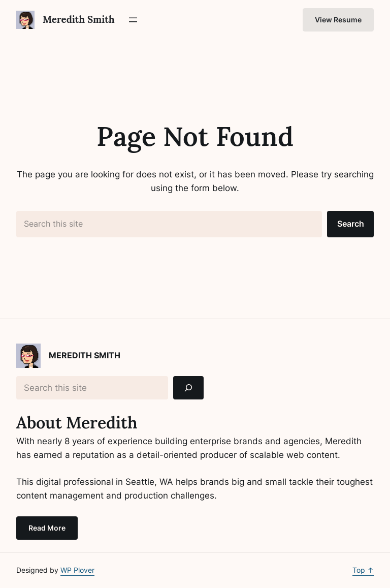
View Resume (338, 20)
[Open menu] (133, 20)
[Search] (188, 388)
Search (351, 224)
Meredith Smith (79, 19)
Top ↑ (363, 570)
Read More (47, 528)
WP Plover (77, 570)
